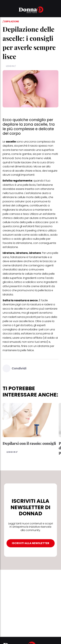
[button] (5, 10)
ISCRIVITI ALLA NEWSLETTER (31, 543)
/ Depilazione (11, 21)
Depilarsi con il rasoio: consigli (29, 443)
